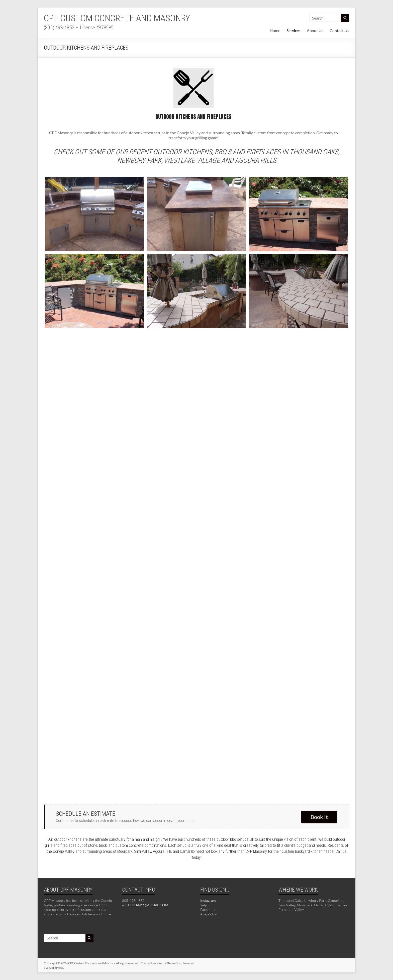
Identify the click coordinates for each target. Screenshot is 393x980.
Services (293, 30)
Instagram (208, 900)
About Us (315, 30)
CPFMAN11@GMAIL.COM (147, 905)
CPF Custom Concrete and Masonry (117, 18)
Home (275, 30)
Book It (319, 817)
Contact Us (339, 30)
